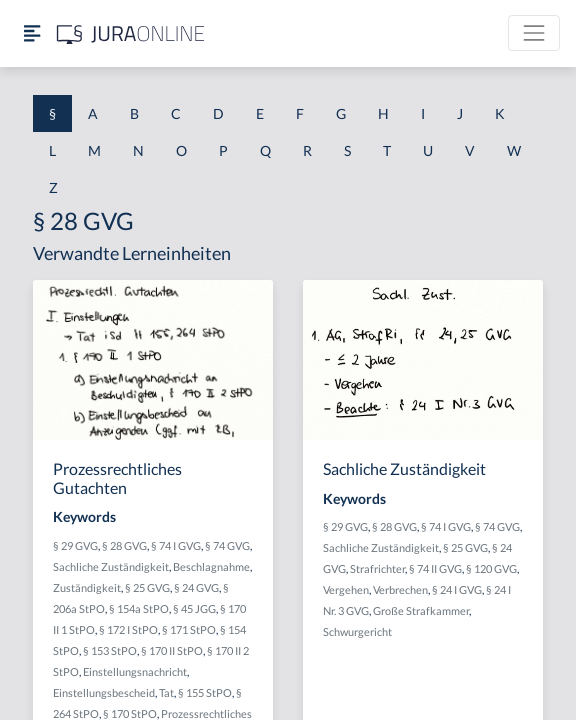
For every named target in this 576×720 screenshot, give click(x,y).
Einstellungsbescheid (104, 692)
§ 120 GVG (491, 568)
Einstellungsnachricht (135, 671)
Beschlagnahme (211, 566)
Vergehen (346, 589)
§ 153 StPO (110, 650)
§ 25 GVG (147, 587)
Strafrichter (377, 568)
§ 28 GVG (124, 545)
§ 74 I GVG (176, 545)
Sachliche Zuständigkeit (111, 566)
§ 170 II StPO (172, 650)
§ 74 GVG (227, 545)
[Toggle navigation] (534, 33)
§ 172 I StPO (128, 629)
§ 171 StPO (189, 629)
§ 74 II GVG (435, 568)
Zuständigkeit (87, 587)
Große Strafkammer (421, 610)
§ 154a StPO (139, 608)
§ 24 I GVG (457, 589)
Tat (166, 692)
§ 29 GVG (75, 545)
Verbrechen (400, 589)
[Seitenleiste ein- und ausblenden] (32, 33)
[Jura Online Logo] (131, 33)
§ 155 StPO (205, 692)
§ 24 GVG (196, 587)
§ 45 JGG (194, 608)
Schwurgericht (357, 631)
